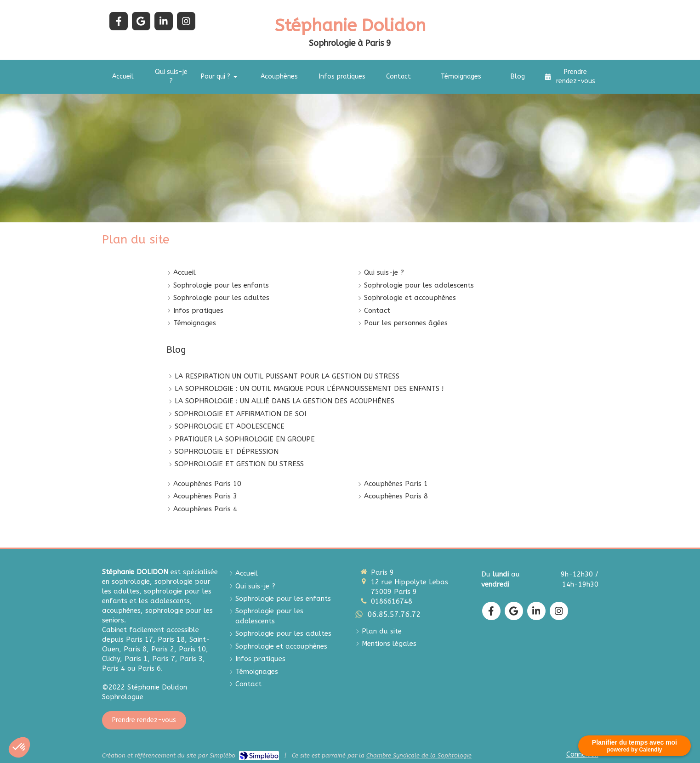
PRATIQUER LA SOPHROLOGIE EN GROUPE (245, 439)
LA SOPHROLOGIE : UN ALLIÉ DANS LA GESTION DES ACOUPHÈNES (285, 401)
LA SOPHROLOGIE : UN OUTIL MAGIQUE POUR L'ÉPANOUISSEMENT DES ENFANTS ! (309, 389)
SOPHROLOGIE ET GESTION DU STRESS (239, 464)
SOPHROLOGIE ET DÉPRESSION (227, 452)
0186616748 (392, 601)
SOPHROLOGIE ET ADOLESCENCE (230, 426)
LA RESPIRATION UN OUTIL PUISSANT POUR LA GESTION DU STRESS (287, 376)
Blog (176, 350)
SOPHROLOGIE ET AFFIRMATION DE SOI (240, 414)
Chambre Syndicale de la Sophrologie (419, 755)
